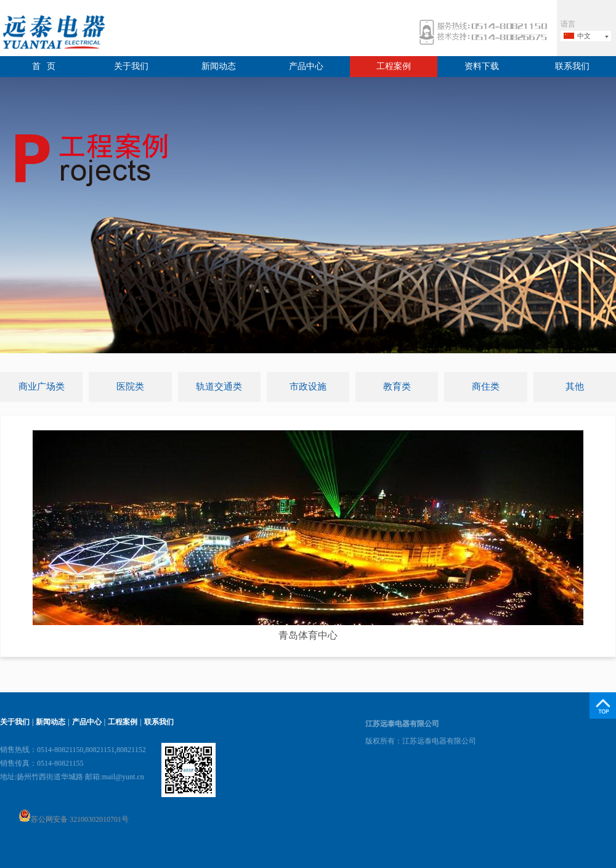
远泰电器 (52, 34)
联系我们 (572, 66)
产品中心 (306, 66)
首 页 (44, 66)
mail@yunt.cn (123, 777)
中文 (584, 36)
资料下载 (482, 66)
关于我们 (131, 66)
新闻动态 (219, 66)
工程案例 (394, 66)
